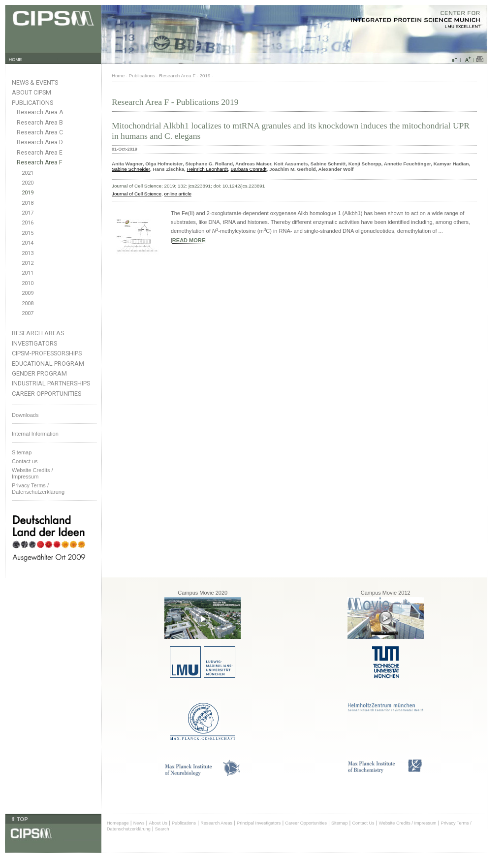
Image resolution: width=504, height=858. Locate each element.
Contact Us (363, 823)
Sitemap (22, 452)
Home (118, 76)
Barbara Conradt (249, 169)
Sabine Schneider (131, 169)
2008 (28, 303)
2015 (28, 233)
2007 (28, 313)
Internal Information (35, 434)
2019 (28, 193)
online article (178, 194)
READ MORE (189, 240)
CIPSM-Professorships (47, 353)
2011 (28, 273)
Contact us (25, 461)
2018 (28, 203)
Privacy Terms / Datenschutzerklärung (38, 489)
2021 (28, 173)
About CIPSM (31, 92)
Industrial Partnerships (51, 383)
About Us (158, 823)
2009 (28, 293)
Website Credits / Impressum (408, 823)
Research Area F (40, 162)
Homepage (118, 823)
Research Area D (40, 142)
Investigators (34, 343)
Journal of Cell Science (137, 194)
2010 (28, 283)
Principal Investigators (259, 823)
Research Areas (38, 333)
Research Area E (40, 153)
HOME (16, 60)
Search (162, 829)
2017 (28, 213)
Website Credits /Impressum (32, 473)
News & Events (35, 82)
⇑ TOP (19, 819)
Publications (32, 103)
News (139, 823)
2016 (28, 223)
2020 (28, 183)
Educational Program (48, 364)
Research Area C (40, 132)
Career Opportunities (47, 394)
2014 (28, 243)
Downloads (25, 415)
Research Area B (40, 123)
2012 (28, 263)
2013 (28, 253)
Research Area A (40, 112)
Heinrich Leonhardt (207, 169)
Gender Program (39, 373)
